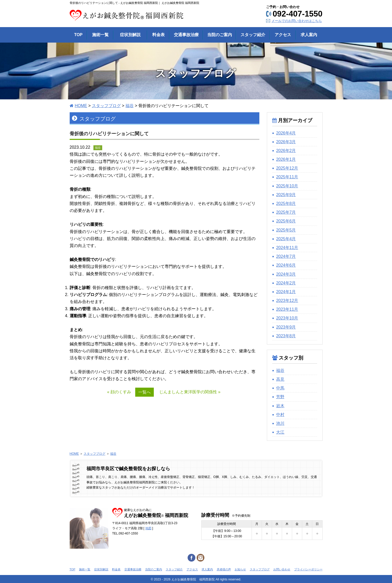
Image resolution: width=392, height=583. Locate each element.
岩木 (280, 406)
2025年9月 (286, 195)
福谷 (280, 370)
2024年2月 (286, 283)
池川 (280, 423)
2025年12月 (287, 168)
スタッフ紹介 (174, 569)
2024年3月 (286, 274)
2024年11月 (287, 248)
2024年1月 (286, 292)
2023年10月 (287, 318)
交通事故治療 (133, 569)
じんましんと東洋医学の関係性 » (190, 392)
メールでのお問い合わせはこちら (297, 21)
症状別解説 (101, 569)
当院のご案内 (154, 569)
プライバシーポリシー (308, 569)
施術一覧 (85, 569)
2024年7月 (286, 256)
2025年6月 (286, 221)
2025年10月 (287, 186)
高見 (280, 379)
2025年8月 (286, 203)
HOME (74, 454)
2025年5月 (286, 230)
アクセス (192, 569)
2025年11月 (287, 177)
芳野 (280, 397)
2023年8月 (286, 336)
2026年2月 (286, 151)
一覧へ (145, 392)
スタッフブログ (94, 454)
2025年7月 (286, 212)
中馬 (280, 388)
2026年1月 (286, 159)
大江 (280, 432)
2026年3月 (286, 142)
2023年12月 (287, 301)
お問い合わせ (282, 569)
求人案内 (207, 569)
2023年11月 (287, 309)
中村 (280, 415)
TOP (72, 569)
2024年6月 (286, 265)
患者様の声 (224, 569)
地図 (148, 528)
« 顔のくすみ (119, 392)
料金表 (116, 569)
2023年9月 (286, 327)
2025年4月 (286, 239)
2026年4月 (286, 133)
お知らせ (240, 569)
